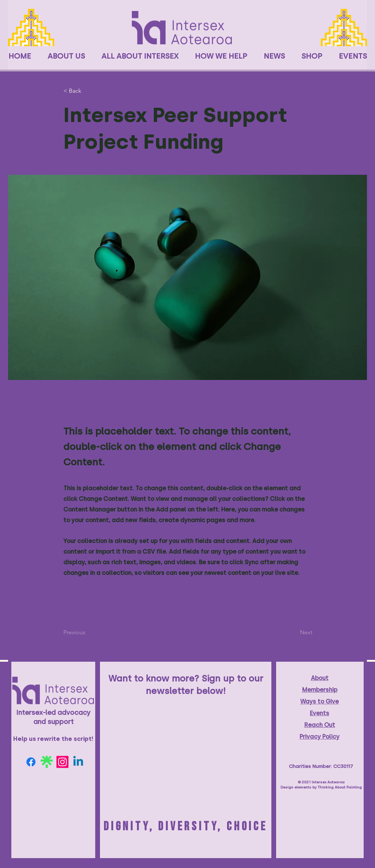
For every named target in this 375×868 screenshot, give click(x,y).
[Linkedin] (78, 762)
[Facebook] (31, 762)
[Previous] (88, 632)
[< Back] (88, 91)
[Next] (294, 632)
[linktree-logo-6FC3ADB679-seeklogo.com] (47, 762)
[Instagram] (62, 762)
